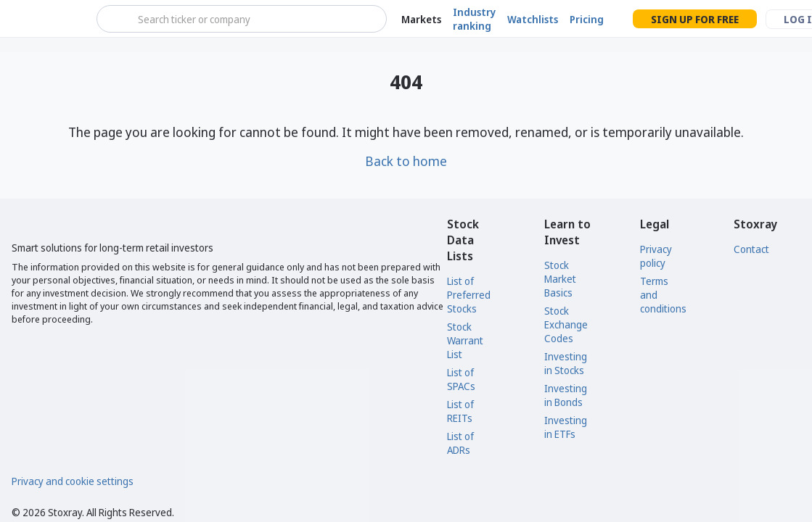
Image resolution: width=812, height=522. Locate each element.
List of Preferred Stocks (469, 295)
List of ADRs (460, 443)
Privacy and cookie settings (73, 481)
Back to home (406, 161)
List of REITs (460, 411)
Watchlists (533, 19)
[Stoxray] (47, 19)
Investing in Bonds (566, 395)
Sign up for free (695, 19)
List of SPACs (461, 379)
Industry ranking (474, 19)
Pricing (587, 19)
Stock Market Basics (560, 279)
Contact (751, 249)
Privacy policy (656, 256)
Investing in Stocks (566, 363)
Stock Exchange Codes (566, 324)
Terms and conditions (663, 295)
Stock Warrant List (465, 340)
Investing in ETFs (566, 427)
